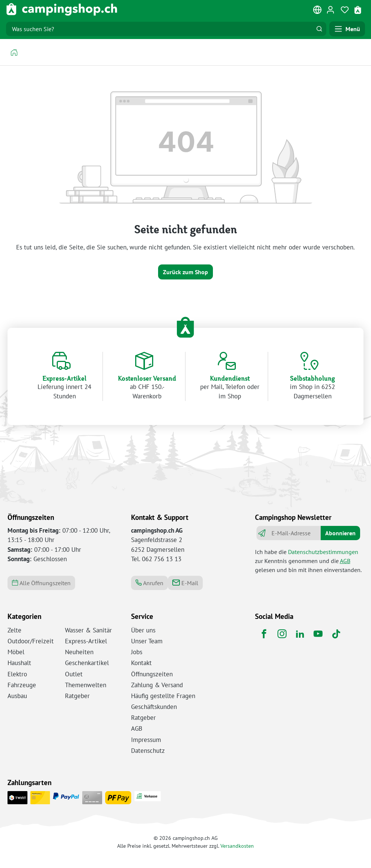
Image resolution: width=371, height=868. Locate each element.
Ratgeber (77, 696)
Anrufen (149, 583)
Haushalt (19, 663)
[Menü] (347, 29)
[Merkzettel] (345, 9)
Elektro (17, 674)
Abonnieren (340, 533)
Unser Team (147, 641)
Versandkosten (237, 846)
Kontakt (141, 663)
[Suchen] (319, 29)
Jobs (137, 652)
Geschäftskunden (154, 707)
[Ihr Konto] (330, 9)
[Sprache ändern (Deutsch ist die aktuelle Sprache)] (318, 11)
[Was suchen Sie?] (159, 29)
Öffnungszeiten (152, 674)
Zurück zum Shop (185, 272)
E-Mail (185, 583)
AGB (345, 561)
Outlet (74, 674)
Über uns (143, 630)
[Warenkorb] (359, 9)
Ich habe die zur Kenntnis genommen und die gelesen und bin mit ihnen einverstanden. (308, 561)
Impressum (146, 740)
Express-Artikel (86, 641)
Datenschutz (148, 751)
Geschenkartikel (87, 663)
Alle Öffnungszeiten (41, 583)
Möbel (16, 652)
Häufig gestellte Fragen (163, 696)
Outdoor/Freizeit (31, 641)
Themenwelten (86, 685)
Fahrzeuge (22, 685)
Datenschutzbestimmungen (323, 552)
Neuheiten (79, 652)
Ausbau (17, 696)
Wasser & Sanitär (88, 630)
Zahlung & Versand (157, 685)
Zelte (14, 630)
